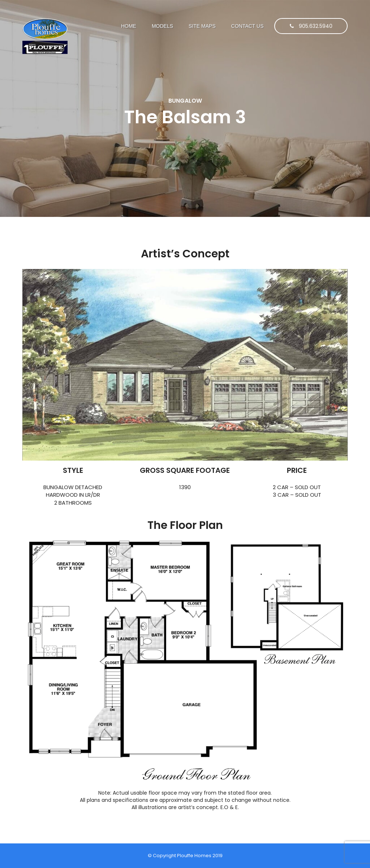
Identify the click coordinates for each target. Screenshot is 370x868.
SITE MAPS (202, 26)
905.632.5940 (311, 26)
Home (129, 26)
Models (162, 26)
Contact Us (248, 26)
